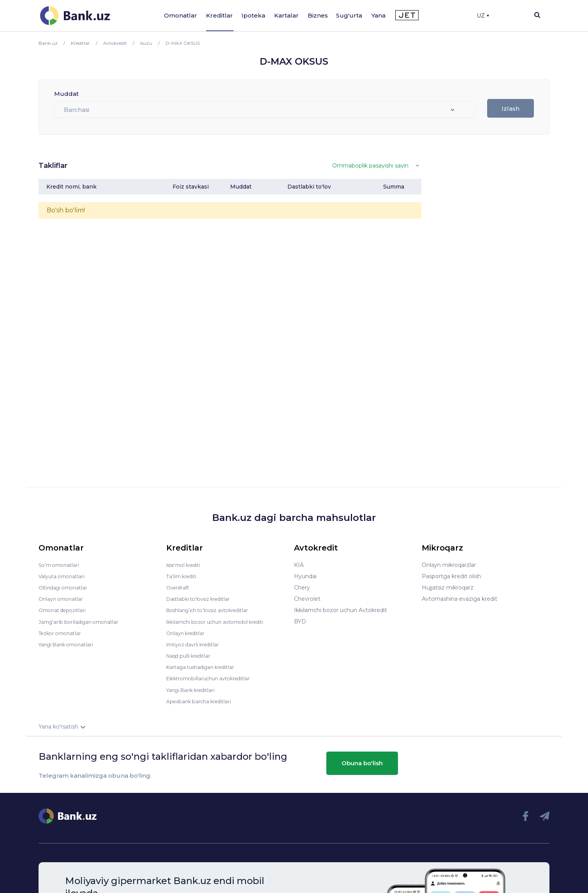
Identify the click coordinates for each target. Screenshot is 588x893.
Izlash (511, 109)
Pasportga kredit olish (451, 576)
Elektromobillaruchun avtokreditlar (213, 678)
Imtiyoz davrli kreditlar (196, 644)
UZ (483, 16)
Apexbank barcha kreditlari (202, 701)
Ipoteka (253, 15)
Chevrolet (307, 599)
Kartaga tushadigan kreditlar (205, 667)
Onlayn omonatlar (63, 599)
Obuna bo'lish (362, 762)
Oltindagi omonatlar (66, 588)
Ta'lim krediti (183, 576)
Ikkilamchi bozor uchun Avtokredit (341, 610)
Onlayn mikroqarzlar (449, 565)
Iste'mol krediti (187, 565)
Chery (302, 588)
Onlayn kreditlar (187, 633)
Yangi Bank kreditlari (194, 689)
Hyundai (305, 576)
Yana (379, 15)
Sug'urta (349, 15)
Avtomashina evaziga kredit (459, 599)
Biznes (318, 15)
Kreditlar (219, 15)
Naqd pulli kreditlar (191, 655)
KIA (299, 565)
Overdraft (179, 588)
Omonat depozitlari (65, 610)
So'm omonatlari (61, 565)
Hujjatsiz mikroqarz (448, 588)
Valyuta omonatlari (64, 576)
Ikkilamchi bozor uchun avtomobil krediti (221, 621)
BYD (300, 621)
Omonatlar (180, 15)
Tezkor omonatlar (62, 633)
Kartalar (286, 15)
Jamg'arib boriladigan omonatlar (82, 621)
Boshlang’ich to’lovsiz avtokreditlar (213, 610)
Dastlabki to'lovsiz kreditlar (202, 599)
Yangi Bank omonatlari (69, 644)
